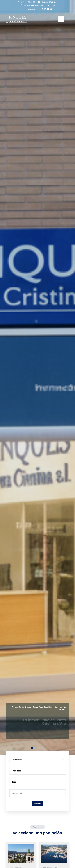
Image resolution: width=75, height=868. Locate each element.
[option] (37, 378)
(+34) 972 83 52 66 (26, 2)
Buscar (37, 803)
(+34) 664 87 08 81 (47, 2)
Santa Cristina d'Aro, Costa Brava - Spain (38, 5)
